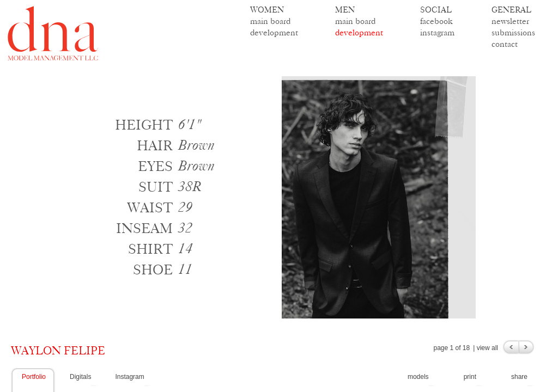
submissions (513, 32)
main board (270, 21)
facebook (436, 21)
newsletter (510, 21)
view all (487, 348)
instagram (437, 32)
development (274, 32)
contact (505, 44)
